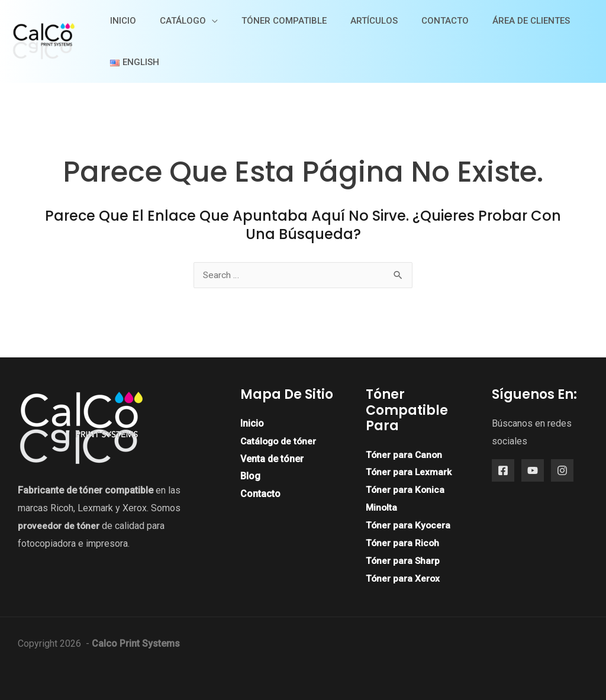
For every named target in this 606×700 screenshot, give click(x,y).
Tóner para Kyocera (409, 525)
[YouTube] (533, 471)
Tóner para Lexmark (409, 472)
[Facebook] (503, 471)
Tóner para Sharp (403, 561)
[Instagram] (562, 471)
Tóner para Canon (405, 455)
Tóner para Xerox (403, 578)
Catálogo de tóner (280, 442)
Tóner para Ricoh (403, 543)
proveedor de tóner (59, 526)
